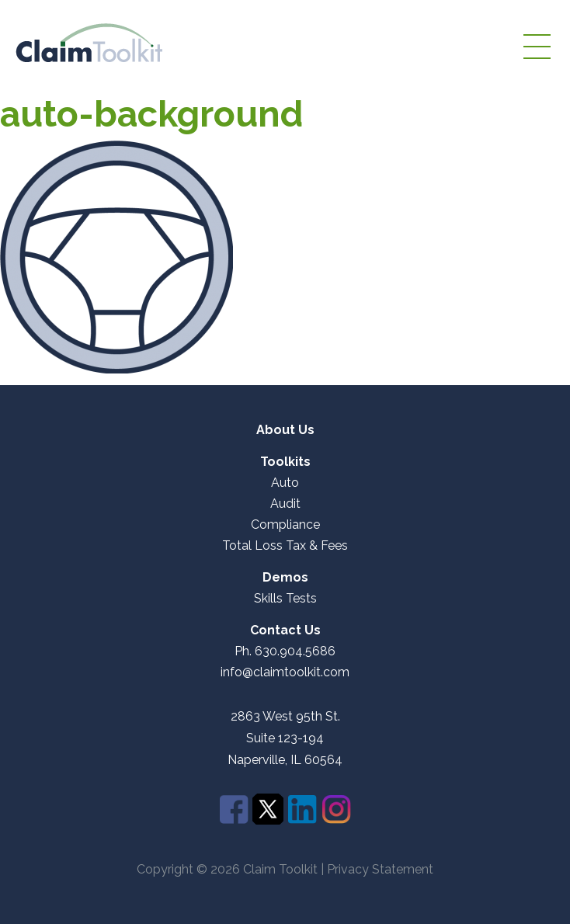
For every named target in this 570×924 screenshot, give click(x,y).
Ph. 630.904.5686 (285, 651)
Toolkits (285, 462)
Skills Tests (285, 599)
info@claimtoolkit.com (285, 672)
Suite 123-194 (285, 738)
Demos (285, 578)
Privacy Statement (380, 869)
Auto (285, 483)
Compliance (285, 525)
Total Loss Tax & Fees (285, 546)
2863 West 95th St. (285, 717)
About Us (285, 430)
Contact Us (285, 630)
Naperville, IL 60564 (285, 760)
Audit (285, 504)
